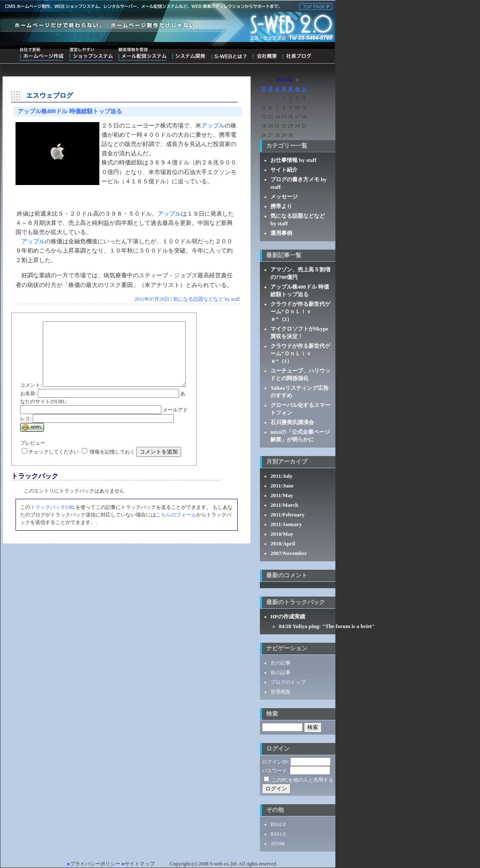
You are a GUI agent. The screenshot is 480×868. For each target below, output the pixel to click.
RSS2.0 (278, 824)
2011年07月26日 (152, 299)
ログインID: (275, 762)
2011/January (286, 524)
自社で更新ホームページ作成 (42, 54)
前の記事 (280, 673)
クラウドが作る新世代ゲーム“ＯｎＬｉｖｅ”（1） (300, 353)
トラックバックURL (53, 527)
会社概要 (264, 54)
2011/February (288, 515)
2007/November (289, 553)
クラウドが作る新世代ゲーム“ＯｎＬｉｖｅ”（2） (300, 311)
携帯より (281, 206)
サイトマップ (140, 864)
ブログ (297, 54)
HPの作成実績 (288, 616)
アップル (213, 125)
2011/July (282, 476)
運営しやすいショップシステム (91, 54)
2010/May (282, 534)
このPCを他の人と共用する (302, 780)
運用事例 (281, 233)
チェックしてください (54, 472)
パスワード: (275, 771)
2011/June (282, 486)
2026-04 (284, 80)
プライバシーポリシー (95, 864)
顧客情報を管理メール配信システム (142, 54)
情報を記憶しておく (112, 472)
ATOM (278, 844)
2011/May (282, 495)
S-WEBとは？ (229, 54)
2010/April (283, 543)
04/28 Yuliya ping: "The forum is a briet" (327, 626)
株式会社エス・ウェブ (314, 6)
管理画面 (280, 692)
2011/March (284, 505)
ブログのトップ (288, 682)
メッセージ (284, 197)
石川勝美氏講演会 (292, 422)
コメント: (31, 325)
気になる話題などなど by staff (206, 299)
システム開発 (188, 54)
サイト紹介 (284, 170)
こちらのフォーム (176, 535)
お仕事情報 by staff (293, 160)
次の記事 (280, 663)
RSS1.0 (278, 834)
